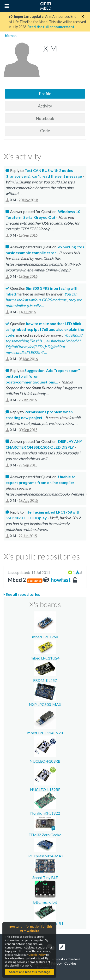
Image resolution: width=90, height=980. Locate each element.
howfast (61, 580)
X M (13, 200)
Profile (45, 94)
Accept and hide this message (29, 972)
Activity (45, 106)
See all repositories (22, 594)
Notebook (45, 118)
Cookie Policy (37, 955)
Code (45, 131)
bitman (11, 35)
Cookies (70, 963)
